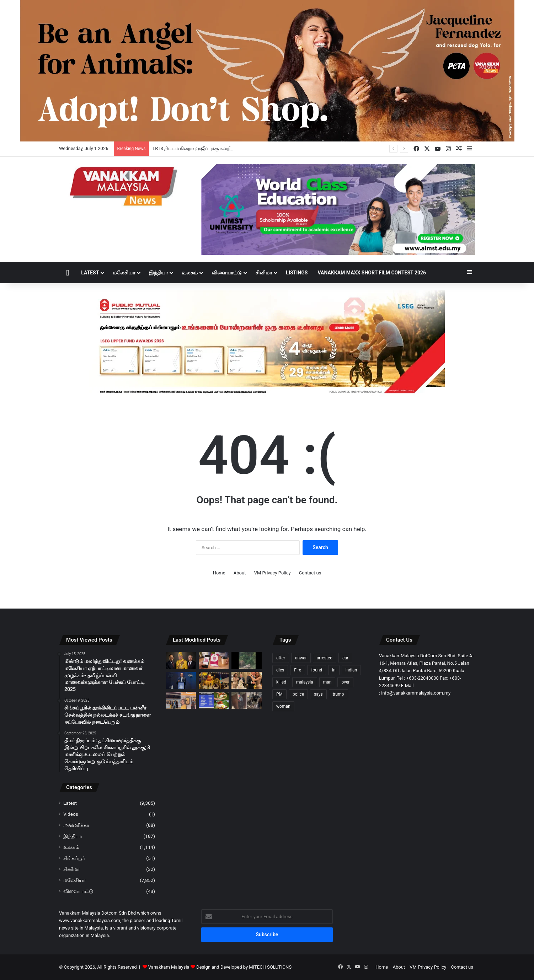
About (240, 573)
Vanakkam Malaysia (172, 967)
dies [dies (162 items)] (280, 670)
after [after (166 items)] (281, 658)
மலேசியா (124, 273)
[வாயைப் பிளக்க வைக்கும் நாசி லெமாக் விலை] (214, 700)
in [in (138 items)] (334, 670)
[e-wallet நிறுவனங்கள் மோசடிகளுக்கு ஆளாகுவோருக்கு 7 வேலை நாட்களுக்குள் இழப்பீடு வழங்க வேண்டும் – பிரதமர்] (181, 680)
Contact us (310, 573)
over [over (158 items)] (345, 682)
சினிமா (264, 273)
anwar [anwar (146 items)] (301, 658)
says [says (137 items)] (318, 694)
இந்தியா (158, 273)
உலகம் (190, 273)
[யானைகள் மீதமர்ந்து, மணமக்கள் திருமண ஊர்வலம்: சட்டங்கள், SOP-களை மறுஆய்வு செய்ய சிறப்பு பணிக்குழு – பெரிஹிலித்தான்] (214, 680)
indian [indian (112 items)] (351, 670)
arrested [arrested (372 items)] (325, 658)
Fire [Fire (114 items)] (298, 670)
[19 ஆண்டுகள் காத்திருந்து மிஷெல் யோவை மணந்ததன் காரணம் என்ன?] (247, 680)
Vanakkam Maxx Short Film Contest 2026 (372, 273)
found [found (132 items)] (317, 670)
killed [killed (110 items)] (281, 682)
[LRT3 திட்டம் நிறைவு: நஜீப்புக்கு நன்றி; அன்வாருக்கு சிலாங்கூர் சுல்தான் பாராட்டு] (181, 660)
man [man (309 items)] (327, 682)
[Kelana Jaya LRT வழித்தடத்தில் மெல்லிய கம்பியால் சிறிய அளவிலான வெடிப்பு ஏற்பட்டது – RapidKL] (181, 700)
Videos (71, 814)
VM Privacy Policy (273, 573)
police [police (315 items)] (298, 694)
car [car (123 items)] (345, 658)
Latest (90, 273)
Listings (297, 273)
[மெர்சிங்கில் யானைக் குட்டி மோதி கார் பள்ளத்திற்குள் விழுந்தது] (247, 660)
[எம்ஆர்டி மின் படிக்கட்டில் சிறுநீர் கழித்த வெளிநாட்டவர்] (247, 700)
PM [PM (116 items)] (279, 694)
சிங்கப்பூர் (74, 858)
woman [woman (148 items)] (283, 706)
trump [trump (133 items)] (338, 694)
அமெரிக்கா (76, 825)
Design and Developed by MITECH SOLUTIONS (244, 967)
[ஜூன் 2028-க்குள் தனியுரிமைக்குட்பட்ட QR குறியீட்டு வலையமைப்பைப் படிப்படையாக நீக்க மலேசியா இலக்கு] (214, 660)
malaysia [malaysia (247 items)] (305, 682)
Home (219, 573)
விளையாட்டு (227, 273)
